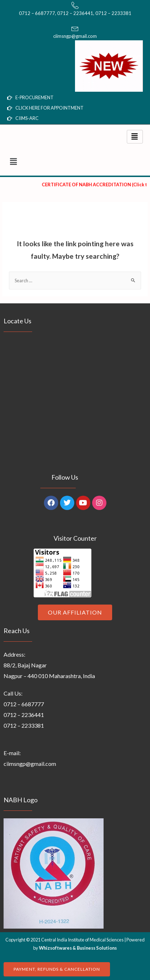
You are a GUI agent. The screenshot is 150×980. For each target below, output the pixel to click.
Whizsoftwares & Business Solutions (78, 948)
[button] (75, 161)
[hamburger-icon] (135, 137)
